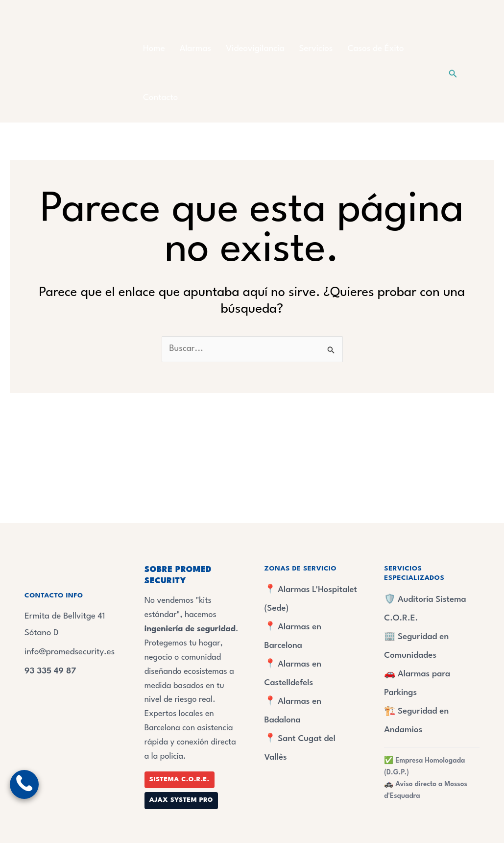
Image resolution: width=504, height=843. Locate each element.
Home (154, 49)
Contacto (160, 98)
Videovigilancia (255, 49)
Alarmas (195, 49)
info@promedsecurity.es (70, 652)
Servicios (316, 49)
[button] (453, 74)
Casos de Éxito (375, 49)
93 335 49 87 (51, 671)
